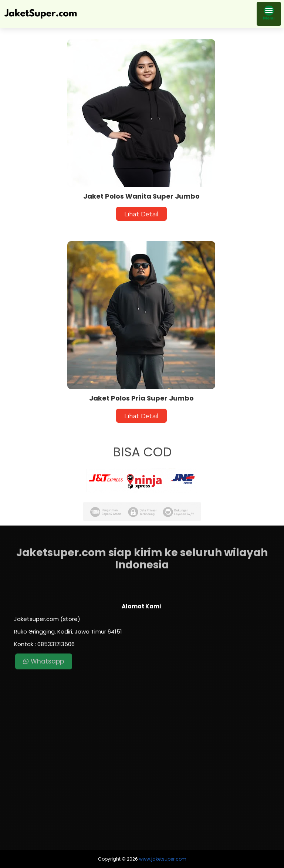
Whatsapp (44, 661)
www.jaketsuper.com (163, 859)
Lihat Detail (141, 214)
